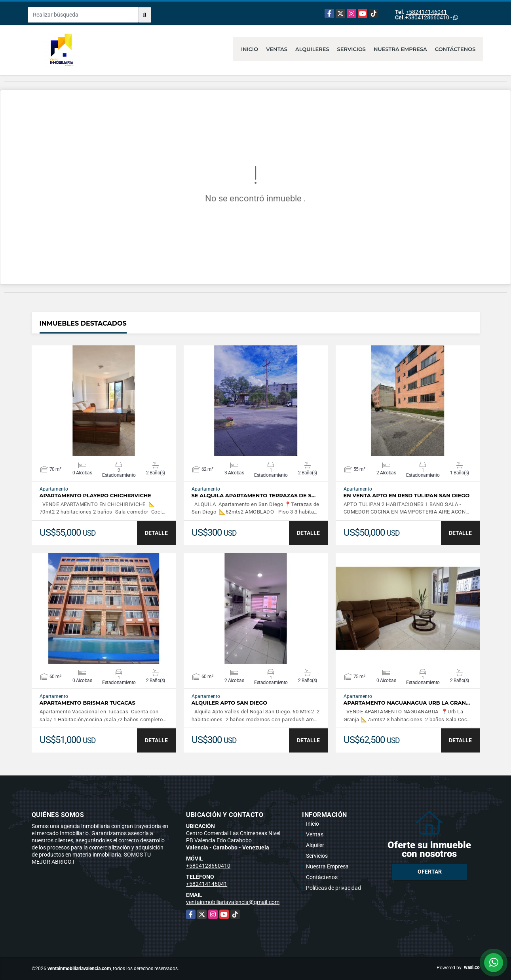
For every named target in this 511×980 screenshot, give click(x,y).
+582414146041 (426, 12)
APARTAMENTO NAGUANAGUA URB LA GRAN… (407, 703)
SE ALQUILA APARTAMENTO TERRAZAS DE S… (254, 496)
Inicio (250, 49)
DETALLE (156, 533)
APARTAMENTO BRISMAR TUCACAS (87, 703)
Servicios (351, 49)
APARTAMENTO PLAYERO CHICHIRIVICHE (96, 496)
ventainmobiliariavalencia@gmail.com (233, 902)
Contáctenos (455, 49)
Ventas (277, 49)
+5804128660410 (427, 17)
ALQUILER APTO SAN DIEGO (230, 703)
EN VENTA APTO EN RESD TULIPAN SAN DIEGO (407, 496)
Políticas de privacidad (333, 888)
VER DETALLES (104, 401)
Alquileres (312, 49)
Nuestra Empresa (400, 49)
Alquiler (315, 845)
